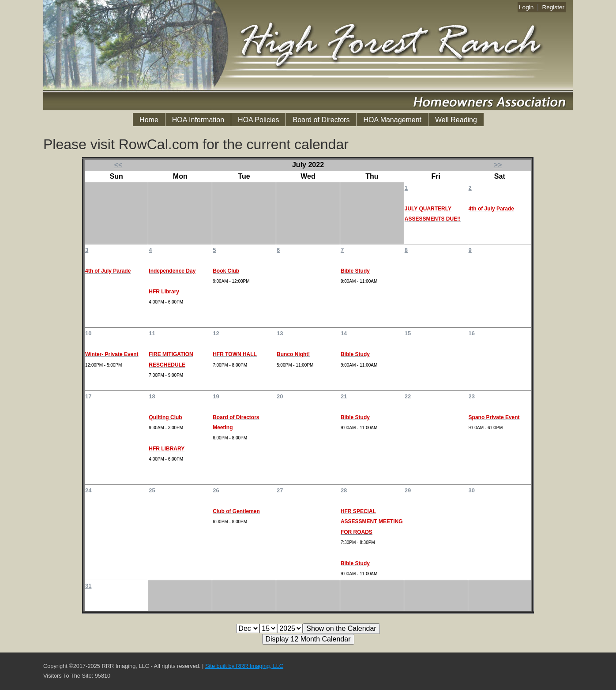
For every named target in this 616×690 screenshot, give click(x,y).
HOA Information (198, 120)
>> (498, 165)
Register (553, 7)
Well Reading (456, 120)
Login (526, 7)
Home (149, 120)
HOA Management (392, 120)
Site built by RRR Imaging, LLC (244, 666)
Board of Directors (321, 120)
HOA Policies (258, 120)
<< (118, 165)
